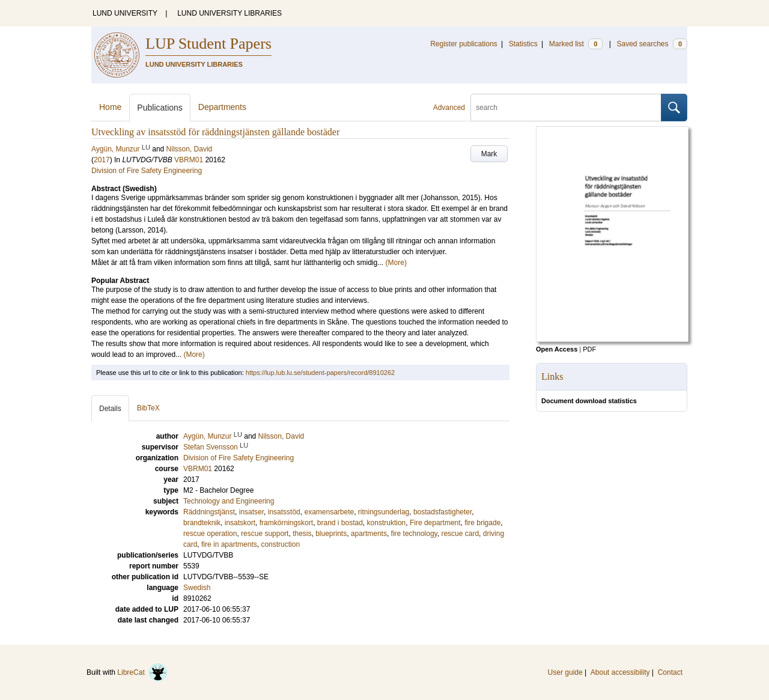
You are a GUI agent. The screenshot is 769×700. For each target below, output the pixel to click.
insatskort (240, 523)
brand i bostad (340, 523)
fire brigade (482, 523)
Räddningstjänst (209, 512)
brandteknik (202, 523)
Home (110, 107)
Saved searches (652, 44)
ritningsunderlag (384, 512)
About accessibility (620, 672)
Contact (670, 672)
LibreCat (142, 672)
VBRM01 (189, 160)
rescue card (460, 534)
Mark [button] (489, 154)
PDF (589, 349)
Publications (160, 108)
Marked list (576, 44)
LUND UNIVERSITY (125, 13)
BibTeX (148, 408)
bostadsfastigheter (442, 512)
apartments (369, 534)
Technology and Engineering (229, 501)
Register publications (464, 44)
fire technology (414, 534)
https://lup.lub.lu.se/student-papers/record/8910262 (320, 373)
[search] (566, 108)
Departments (222, 107)
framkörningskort (286, 523)
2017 (102, 160)
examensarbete (329, 512)
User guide (565, 672)
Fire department (435, 523)
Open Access (557, 349)
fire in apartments (229, 544)
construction (280, 544)
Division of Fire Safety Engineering (147, 171)
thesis (302, 534)
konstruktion (387, 523)
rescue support (265, 534)
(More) (396, 263)
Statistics (523, 44)
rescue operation (210, 534)
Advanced (449, 108)
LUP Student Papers (208, 44)
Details (110, 409)
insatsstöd (284, 512)
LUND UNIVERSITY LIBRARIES (229, 13)
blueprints (331, 534)
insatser (251, 512)
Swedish (197, 588)
